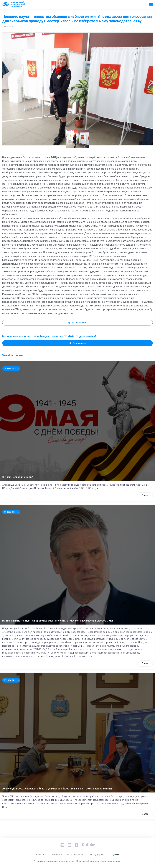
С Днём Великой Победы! (17, 477)
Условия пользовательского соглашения (54, 861)
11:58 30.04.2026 (11, 512)
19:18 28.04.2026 (11, 680)
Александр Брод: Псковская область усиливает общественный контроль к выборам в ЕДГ (58, 789)
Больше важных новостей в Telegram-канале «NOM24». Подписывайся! (49, 336)
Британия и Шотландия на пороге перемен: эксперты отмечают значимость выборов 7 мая (58, 621)
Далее (145, 495)
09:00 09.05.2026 (11, 369)
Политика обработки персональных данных (98, 861)
